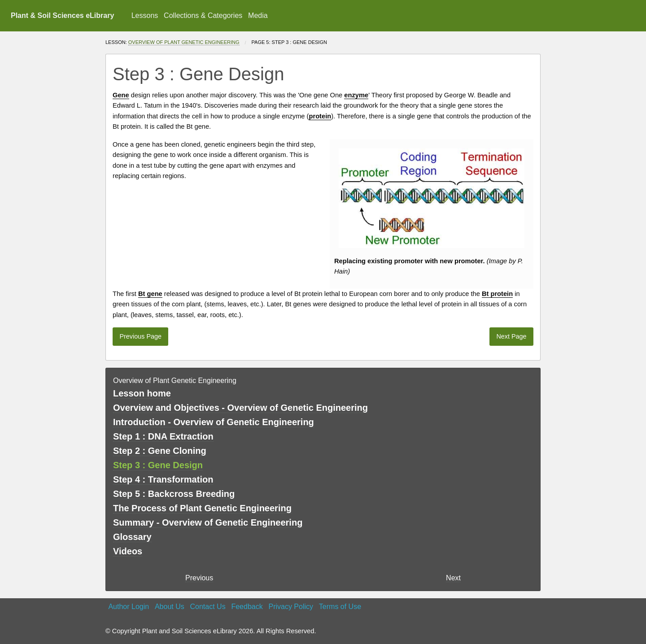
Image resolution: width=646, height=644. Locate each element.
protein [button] (320, 116)
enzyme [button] (356, 95)
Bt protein (127, 126)
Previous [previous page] (199, 578)
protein (312, 294)
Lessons (145, 15)
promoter (409, 261)
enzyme (293, 116)
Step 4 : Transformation (163, 479)
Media (258, 15)
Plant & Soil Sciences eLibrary (62, 15)
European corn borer (379, 294)
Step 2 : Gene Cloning (160, 451)
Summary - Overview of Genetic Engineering (208, 522)
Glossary (132, 537)
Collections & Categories (203, 15)
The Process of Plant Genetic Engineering (202, 508)
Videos (128, 551)
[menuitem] (144, 16)
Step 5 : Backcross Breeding (174, 494)
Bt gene (198, 126)
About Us (170, 607)
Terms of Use (340, 607)
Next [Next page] (453, 578)
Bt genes (298, 304)
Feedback (247, 607)
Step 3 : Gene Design (158, 465)
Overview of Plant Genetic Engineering (184, 42)
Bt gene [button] (150, 294)
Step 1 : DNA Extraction (163, 436)
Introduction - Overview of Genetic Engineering (214, 422)
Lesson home (142, 393)
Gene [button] (121, 95)
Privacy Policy (291, 607)
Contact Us (208, 607)
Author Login (129, 607)
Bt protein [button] (497, 294)
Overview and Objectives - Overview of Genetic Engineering (240, 408)
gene (321, 95)
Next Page (511, 336)
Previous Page (140, 336)
